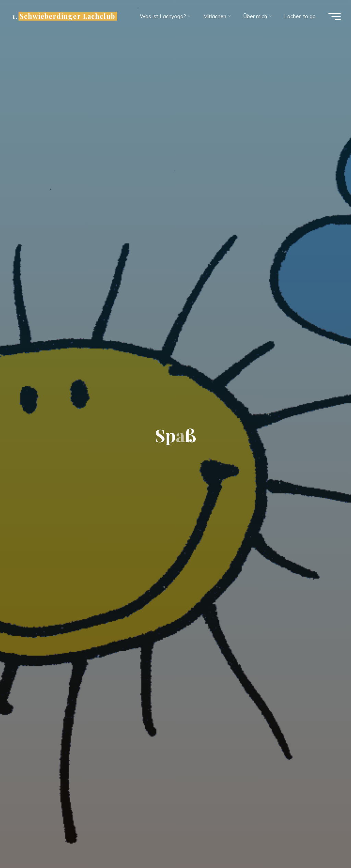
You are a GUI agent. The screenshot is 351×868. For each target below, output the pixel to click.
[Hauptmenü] (335, 16)
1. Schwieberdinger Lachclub (64, 16)
